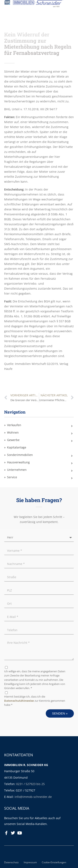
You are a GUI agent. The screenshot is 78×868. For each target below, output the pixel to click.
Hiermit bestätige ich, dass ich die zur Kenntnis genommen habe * (35, 701)
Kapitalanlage (17, 447)
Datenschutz (11, 862)
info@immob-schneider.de (33, 797)
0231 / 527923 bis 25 (30, 784)
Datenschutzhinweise (19, 701)
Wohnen (13, 432)
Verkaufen (14, 425)
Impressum (30, 862)
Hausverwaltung (18, 462)
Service (12, 477)
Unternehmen (17, 470)
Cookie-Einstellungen (54, 862)
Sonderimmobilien (20, 455)
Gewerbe (13, 440)
